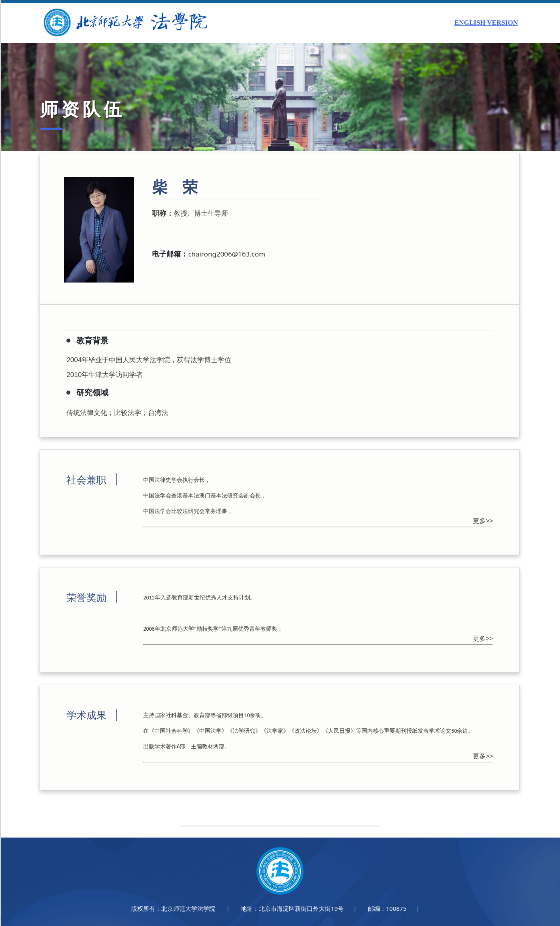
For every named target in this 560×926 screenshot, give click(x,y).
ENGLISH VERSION (486, 23)
